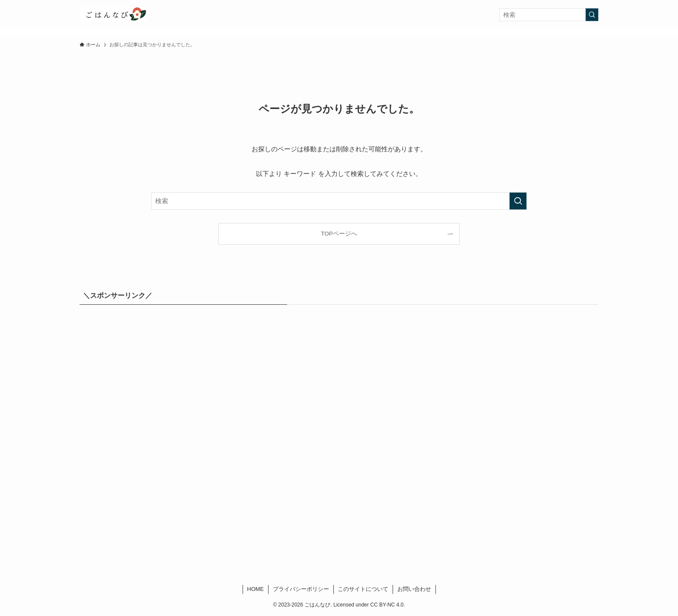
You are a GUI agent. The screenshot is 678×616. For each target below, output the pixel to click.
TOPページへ (339, 234)
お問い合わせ (414, 589)
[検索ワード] (549, 15)
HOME (255, 589)
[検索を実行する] (592, 15)
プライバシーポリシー (301, 589)
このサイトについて (363, 589)
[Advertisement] (339, 445)
